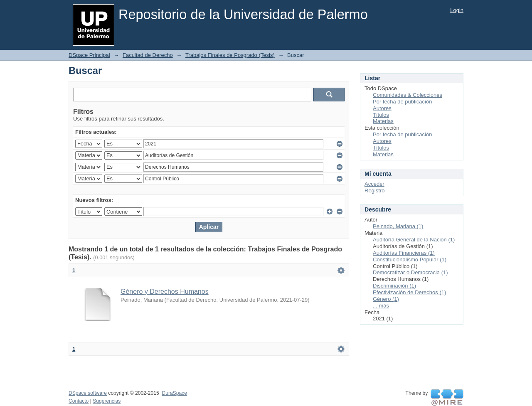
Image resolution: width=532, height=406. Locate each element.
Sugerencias (107, 401)
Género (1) (386, 299)
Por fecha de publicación (402, 102)
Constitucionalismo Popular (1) (410, 260)
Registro (374, 191)
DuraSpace (174, 393)
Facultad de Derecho (148, 55)
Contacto (79, 401)
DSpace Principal (89, 55)
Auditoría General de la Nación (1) (414, 240)
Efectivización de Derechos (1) (409, 292)
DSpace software (88, 393)
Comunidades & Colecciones (408, 95)
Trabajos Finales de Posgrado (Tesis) (230, 55)
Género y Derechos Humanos (165, 292)
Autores (382, 108)
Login (457, 10)
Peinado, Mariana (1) (398, 226)
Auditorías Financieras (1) (404, 253)
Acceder (374, 184)
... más (381, 306)
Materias (383, 121)
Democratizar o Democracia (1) (410, 272)
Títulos (381, 115)
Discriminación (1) (394, 286)
